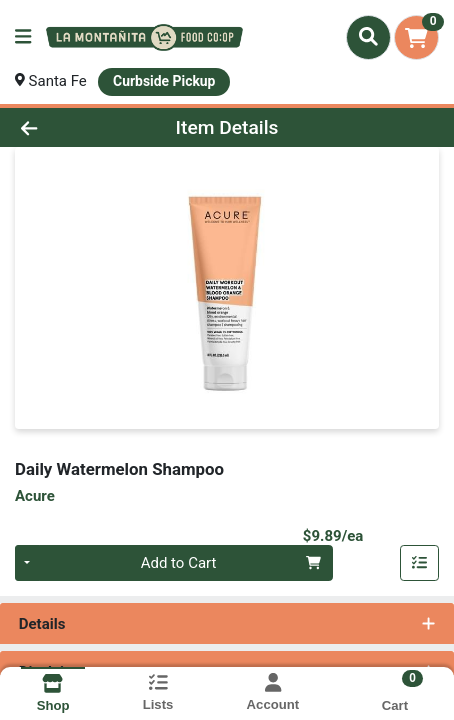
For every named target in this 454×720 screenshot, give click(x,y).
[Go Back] (68, 127)
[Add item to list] (420, 563)
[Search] (368, 37)
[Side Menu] (23, 37)
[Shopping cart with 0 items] (416, 37)
